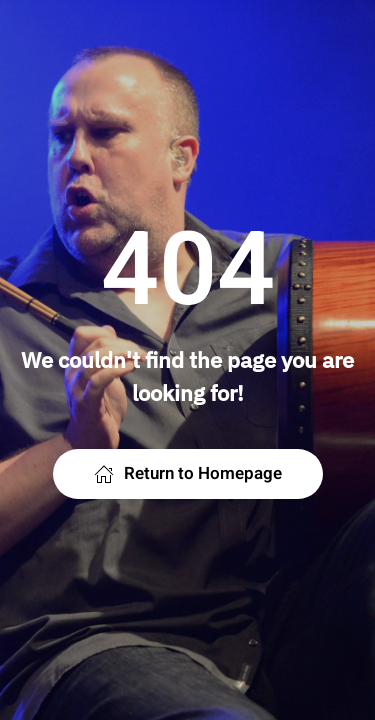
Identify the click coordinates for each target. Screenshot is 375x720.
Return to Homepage (188, 473)
